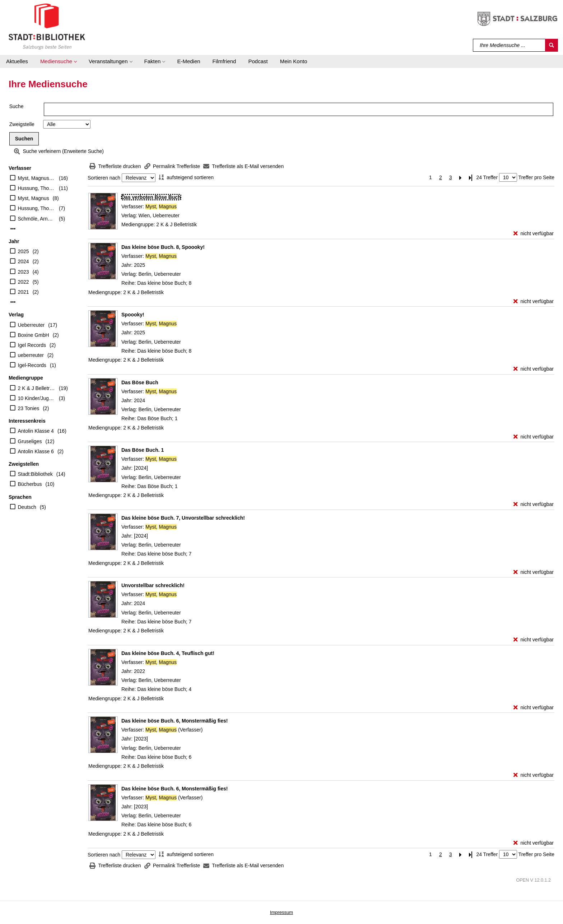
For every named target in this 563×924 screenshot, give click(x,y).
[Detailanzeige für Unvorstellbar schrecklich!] (153, 585)
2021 (24, 292)
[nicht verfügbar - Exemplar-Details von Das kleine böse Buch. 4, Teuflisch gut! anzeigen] (534, 708)
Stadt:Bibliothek (35, 474)
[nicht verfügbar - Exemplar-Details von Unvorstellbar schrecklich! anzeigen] (534, 640)
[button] (58, 61)
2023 (24, 272)
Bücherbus (30, 484)
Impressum (281, 912)
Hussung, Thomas (37, 208)
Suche (17, 106)
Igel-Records (32, 365)
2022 (24, 282)
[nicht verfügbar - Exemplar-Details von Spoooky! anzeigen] (534, 369)
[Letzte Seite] (471, 178)
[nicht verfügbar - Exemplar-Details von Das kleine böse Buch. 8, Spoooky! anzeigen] (534, 301)
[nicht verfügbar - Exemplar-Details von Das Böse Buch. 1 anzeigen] (534, 504)
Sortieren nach (104, 178)
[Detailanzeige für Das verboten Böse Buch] (151, 197)
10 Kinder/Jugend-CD (37, 398)
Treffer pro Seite (536, 177)
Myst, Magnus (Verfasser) (37, 178)
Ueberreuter (31, 325)
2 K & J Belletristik (37, 388)
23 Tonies (29, 408)
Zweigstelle (22, 124)
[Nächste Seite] (461, 178)
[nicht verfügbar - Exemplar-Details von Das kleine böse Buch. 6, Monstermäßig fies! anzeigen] (534, 775)
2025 (24, 251)
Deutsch (27, 507)
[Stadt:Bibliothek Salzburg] (47, 26)
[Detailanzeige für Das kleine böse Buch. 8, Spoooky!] (163, 247)
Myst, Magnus (34, 198)
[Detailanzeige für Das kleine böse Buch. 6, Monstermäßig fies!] (175, 721)
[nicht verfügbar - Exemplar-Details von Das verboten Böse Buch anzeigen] (534, 234)
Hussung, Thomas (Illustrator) (37, 188)
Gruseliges (30, 441)
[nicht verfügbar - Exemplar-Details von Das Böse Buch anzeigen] (534, 437)
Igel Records (32, 345)
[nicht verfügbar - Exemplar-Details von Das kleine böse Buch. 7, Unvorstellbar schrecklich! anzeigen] (534, 572)
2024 (24, 261)
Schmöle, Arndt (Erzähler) (37, 219)
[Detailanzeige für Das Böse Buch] (140, 382)
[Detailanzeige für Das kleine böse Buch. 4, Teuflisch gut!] (168, 653)
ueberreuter (31, 355)
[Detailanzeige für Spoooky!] (133, 315)
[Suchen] (552, 45)
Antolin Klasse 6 (36, 451)
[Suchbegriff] (509, 45)
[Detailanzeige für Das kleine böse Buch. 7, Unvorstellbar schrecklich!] (183, 518)
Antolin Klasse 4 (36, 431)
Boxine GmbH (34, 335)
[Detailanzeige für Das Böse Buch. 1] (143, 450)
